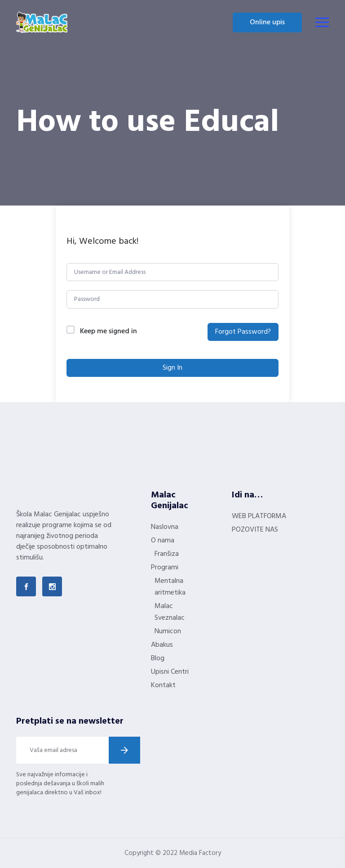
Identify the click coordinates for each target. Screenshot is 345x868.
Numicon (168, 631)
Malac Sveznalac (170, 612)
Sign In (172, 368)
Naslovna (165, 527)
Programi (165, 568)
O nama (163, 541)
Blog (158, 658)
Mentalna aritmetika (170, 587)
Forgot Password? (243, 332)
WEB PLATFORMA (259, 516)
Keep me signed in (108, 332)
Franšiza (167, 554)
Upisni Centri (170, 672)
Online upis (267, 22)
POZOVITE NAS (255, 530)
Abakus (162, 645)
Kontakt (163, 685)
